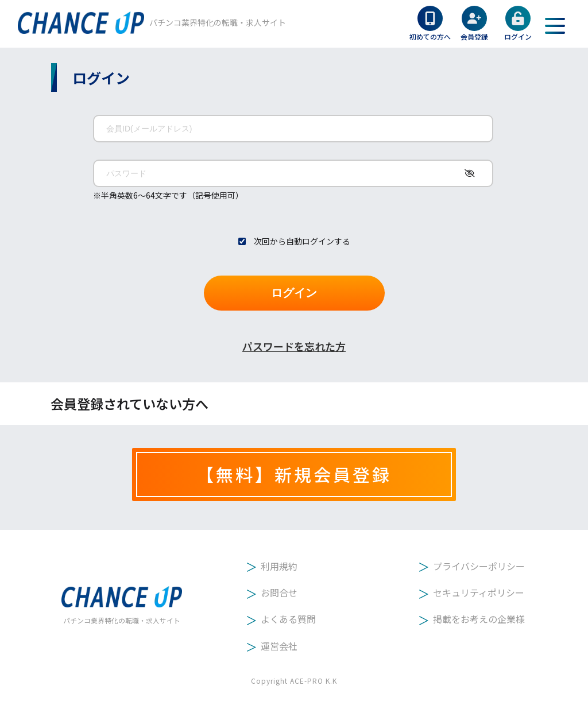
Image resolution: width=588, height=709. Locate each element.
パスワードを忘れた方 (294, 346)
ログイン (294, 293)
